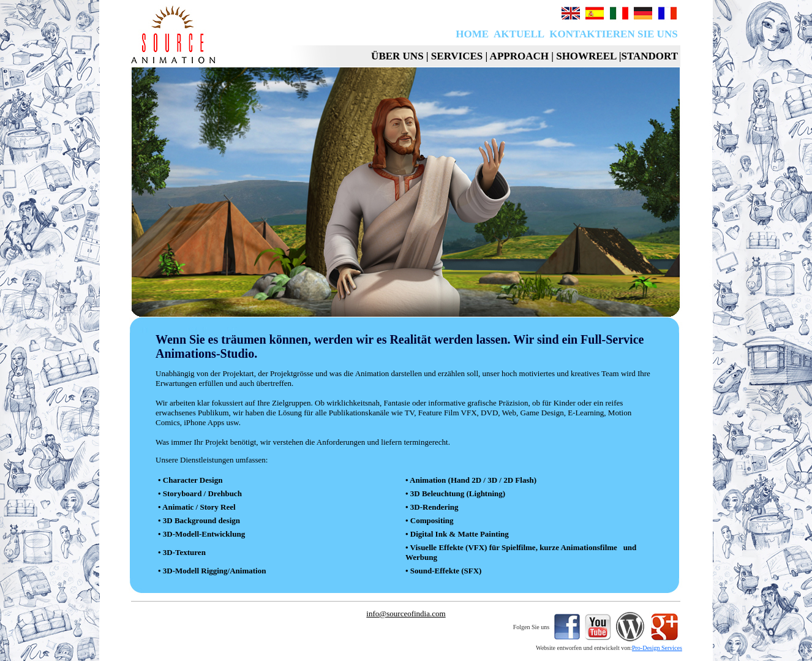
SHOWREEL (586, 56)
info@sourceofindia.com (406, 614)
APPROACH (519, 56)
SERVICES (457, 56)
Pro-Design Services (657, 648)
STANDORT (649, 56)
